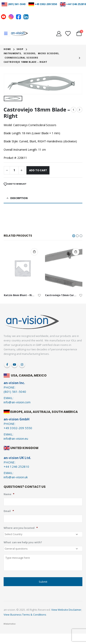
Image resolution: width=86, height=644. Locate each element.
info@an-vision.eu (16, 438)
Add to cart (38, 170)
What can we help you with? (23, 542)
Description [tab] (19, 198)
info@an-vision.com (17, 402)
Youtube (15, 365)
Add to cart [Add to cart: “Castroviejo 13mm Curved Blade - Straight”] (76, 252)
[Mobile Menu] (7, 34)
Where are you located (21, 528)
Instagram (22, 365)
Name (9, 494)
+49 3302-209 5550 (46, 4)
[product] (23, 268)
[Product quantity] (14, 170)
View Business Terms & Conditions (25, 615)
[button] (74, 236)
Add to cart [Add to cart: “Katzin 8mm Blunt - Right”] (34, 252)
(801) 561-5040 (17, 4)
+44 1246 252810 (76, 4)
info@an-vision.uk (16, 477)
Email (9, 511)
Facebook (7, 365)
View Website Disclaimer (66, 610)
